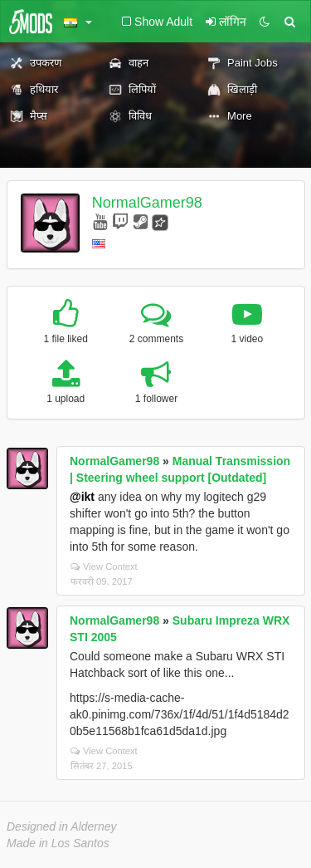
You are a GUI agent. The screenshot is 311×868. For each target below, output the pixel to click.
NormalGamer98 (147, 203)
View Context (104, 566)
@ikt (82, 497)
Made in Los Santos (58, 843)
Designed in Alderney (62, 826)
